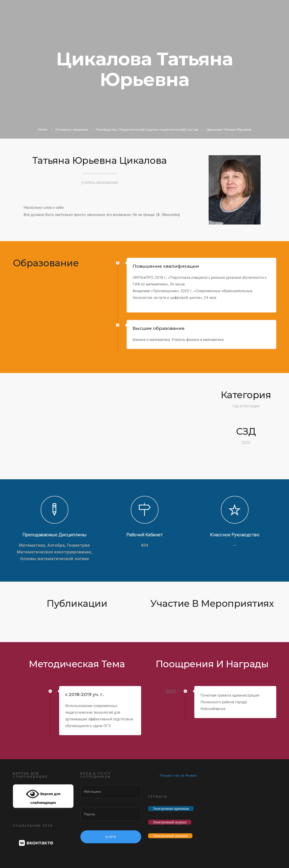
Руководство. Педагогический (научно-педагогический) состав (147, 130)
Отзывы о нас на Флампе (178, 775)
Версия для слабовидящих (43, 796)
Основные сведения (72, 130)
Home (43, 130)
